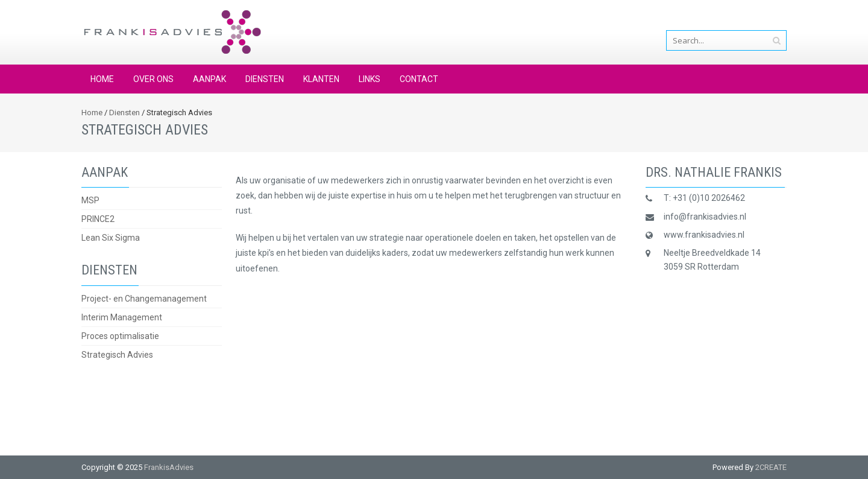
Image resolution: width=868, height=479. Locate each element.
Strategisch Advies (117, 355)
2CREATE (771, 467)
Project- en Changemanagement (144, 299)
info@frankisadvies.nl (745, 16)
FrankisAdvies (169, 467)
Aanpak (209, 79)
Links (370, 79)
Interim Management (122, 317)
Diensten (265, 79)
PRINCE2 (98, 219)
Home (102, 79)
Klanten (321, 79)
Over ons (153, 79)
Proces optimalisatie (120, 336)
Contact (419, 79)
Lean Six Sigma (111, 238)
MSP (90, 200)
